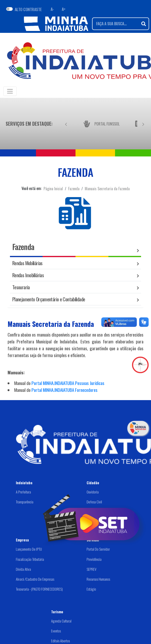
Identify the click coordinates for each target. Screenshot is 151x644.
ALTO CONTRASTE (28, 9)
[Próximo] (143, 124)
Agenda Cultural (61, 621)
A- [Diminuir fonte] (52, 9)
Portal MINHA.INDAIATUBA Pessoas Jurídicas (68, 383)
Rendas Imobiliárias (28, 275)
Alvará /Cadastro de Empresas (35, 579)
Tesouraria (21, 287)
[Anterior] (66, 124)
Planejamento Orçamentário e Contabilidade (49, 299)
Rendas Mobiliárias (27, 263)
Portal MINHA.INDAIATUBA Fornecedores (64, 390)
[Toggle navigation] (10, 91)
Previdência (94, 559)
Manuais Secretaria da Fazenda (107, 189)
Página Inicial (53, 189)
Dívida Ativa (23, 569)
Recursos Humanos (98, 579)
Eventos (56, 631)
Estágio (91, 589)
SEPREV (91, 569)
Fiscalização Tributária (30, 559)
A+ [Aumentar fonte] (64, 9)
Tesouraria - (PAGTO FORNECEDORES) (39, 589)
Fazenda (74, 189)
